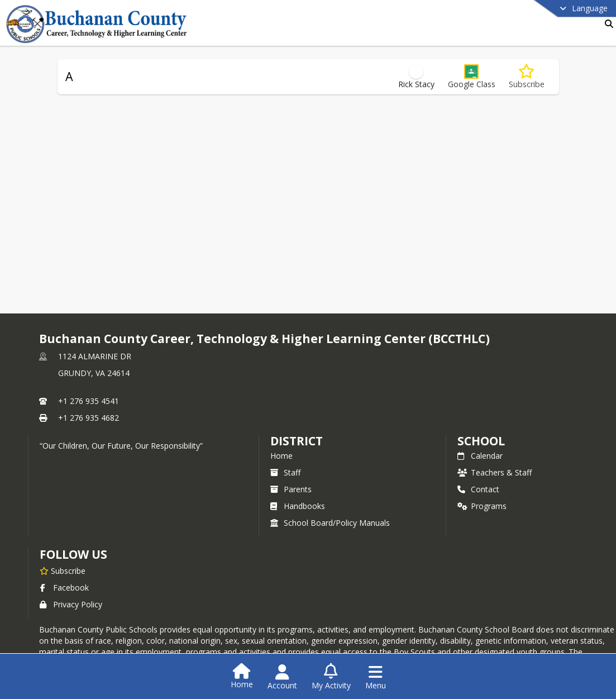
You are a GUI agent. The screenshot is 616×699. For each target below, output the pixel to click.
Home (281, 456)
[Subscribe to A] (527, 77)
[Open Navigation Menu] (376, 677)
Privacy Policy (71, 604)
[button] (472, 77)
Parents (291, 489)
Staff (285, 472)
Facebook (64, 588)
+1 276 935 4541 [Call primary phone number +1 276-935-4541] (89, 401)
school (481, 441)
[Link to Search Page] (607, 24)
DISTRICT (297, 441)
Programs (482, 506)
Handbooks (298, 506)
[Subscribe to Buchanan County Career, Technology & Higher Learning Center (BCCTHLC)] (63, 570)
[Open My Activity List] (331, 677)
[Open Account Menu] (282, 677)
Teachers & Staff (495, 472)
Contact (478, 489)
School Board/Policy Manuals (330, 523)
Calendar (480, 456)
